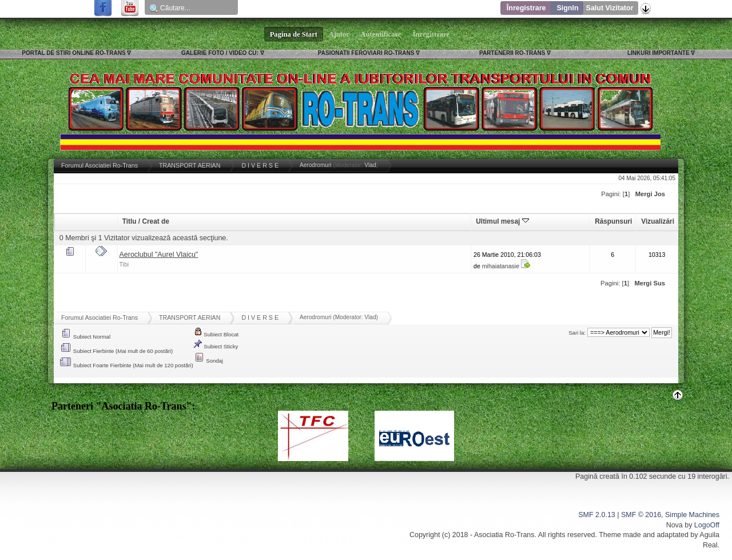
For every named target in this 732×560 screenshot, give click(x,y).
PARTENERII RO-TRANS (512, 53)
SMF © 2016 (641, 515)
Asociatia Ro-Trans (504, 535)
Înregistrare (526, 8)
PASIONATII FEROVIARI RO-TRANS (366, 53)
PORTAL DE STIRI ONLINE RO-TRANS (73, 53)
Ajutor (339, 34)
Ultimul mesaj (502, 221)
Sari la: (577, 333)
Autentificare (381, 34)
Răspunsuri (613, 221)
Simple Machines (692, 515)
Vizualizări (658, 221)
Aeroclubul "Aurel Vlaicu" (159, 255)
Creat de (155, 221)
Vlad (370, 165)
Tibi (124, 264)
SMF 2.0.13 (596, 515)
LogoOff (707, 525)
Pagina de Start (294, 34)
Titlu (130, 221)
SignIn (567, 8)
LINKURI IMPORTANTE (659, 53)
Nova (675, 525)
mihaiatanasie (501, 266)
